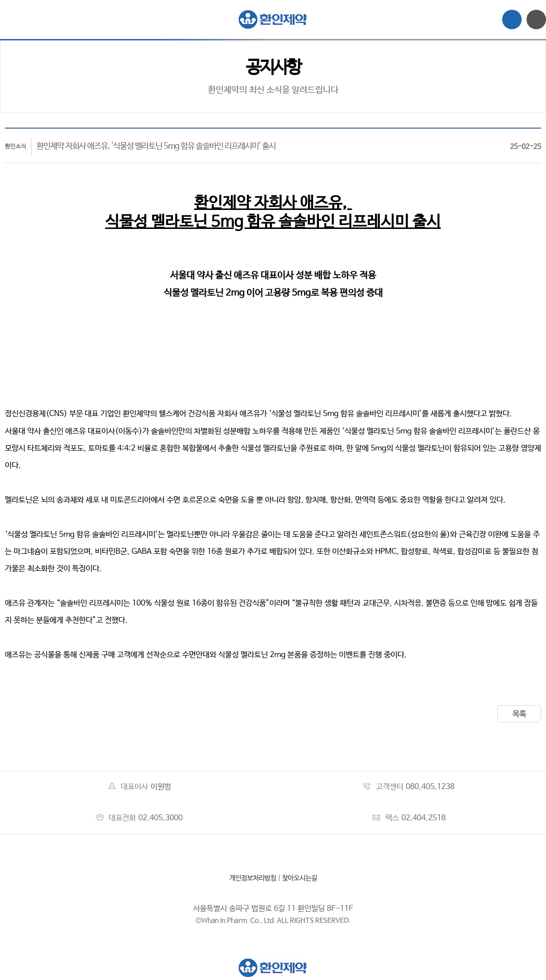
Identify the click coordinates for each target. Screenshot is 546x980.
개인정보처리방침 (253, 878)
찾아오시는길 (300, 878)
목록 (519, 714)
